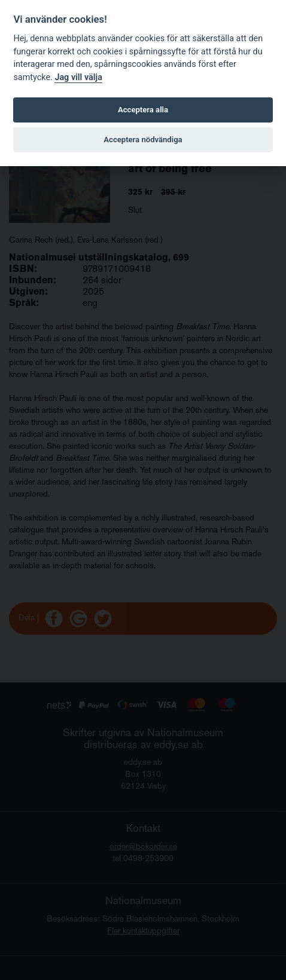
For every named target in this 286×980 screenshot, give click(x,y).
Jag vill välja (78, 77)
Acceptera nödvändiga (143, 140)
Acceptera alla (143, 110)
